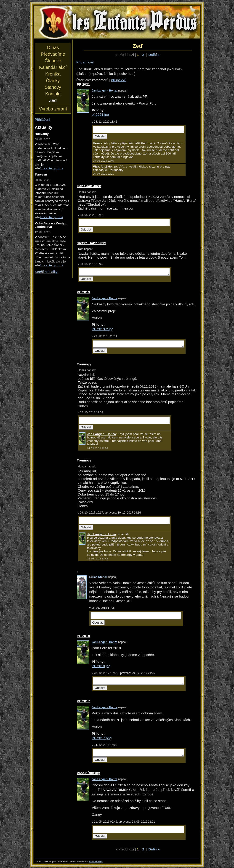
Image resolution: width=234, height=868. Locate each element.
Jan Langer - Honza (105, 91)
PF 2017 (83, 701)
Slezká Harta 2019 (91, 243)
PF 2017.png (102, 738)
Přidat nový (85, 62)
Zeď (53, 100)
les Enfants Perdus (117, 22)
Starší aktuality (46, 272)
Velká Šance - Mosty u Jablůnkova (51, 225)
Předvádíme (53, 54)
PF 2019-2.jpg (103, 329)
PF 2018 (83, 636)
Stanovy (53, 87)
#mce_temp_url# (51, 168)
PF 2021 (83, 84)
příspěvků (119, 80)
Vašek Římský (88, 773)
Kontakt (53, 94)
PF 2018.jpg (101, 666)
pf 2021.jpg (100, 114)
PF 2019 (83, 292)
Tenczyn (41, 174)
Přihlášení (43, 119)
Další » (154, 55)
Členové (53, 61)
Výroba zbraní (53, 109)
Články (53, 81)
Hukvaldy (42, 134)
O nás (53, 47)
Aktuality (44, 127)
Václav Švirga (96, 862)
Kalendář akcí (53, 67)
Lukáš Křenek (98, 577)
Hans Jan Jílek (89, 186)
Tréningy (84, 364)
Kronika (53, 74)
